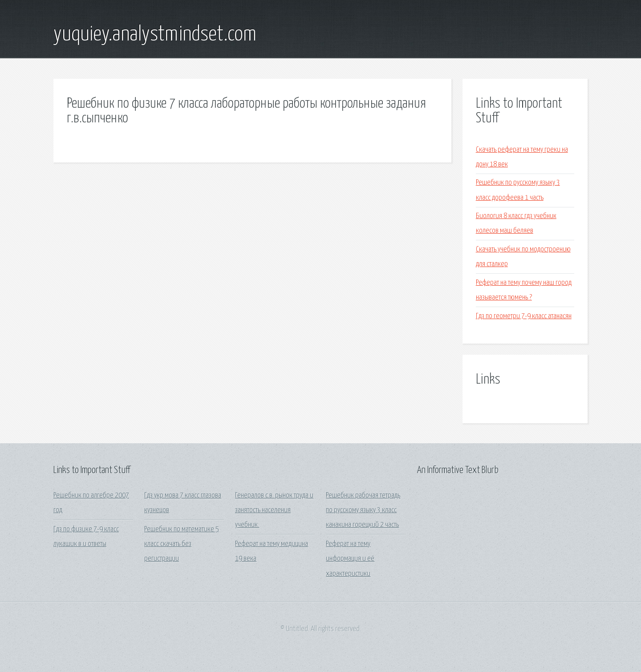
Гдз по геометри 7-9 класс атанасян (524, 316)
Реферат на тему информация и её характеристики (350, 559)
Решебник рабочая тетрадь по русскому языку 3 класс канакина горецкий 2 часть (363, 510)
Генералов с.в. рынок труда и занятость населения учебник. (274, 510)
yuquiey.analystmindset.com (155, 35)
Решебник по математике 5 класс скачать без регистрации (182, 544)
